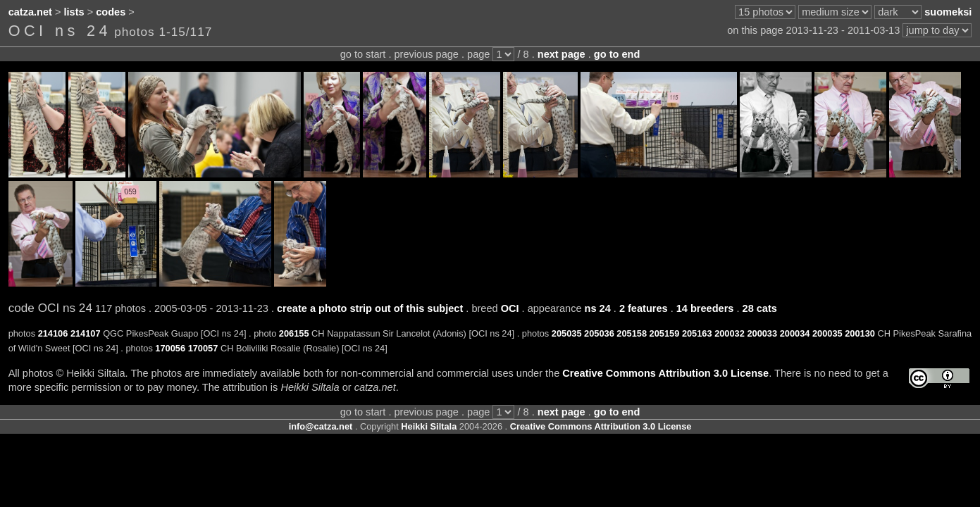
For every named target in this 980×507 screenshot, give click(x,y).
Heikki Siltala (429, 426)
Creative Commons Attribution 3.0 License (665, 373)
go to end (617, 54)
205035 (567, 333)
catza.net (30, 12)
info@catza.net (321, 426)
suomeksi (948, 12)
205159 (665, 333)
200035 (827, 333)
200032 (730, 333)
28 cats (760, 308)
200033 (762, 333)
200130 (860, 333)
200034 (795, 333)
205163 (697, 333)
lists (74, 12)
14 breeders (705, 308)
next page (562, 54)
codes (111, 12)
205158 (632, 333)
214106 (53, 333)
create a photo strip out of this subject (370, 308)
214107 (86, 333)
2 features (644, 308)
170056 (170, 348)
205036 (599, 333)
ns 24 (598, 308)
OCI (510, 308)
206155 (294, 333)
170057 (203, 348)
